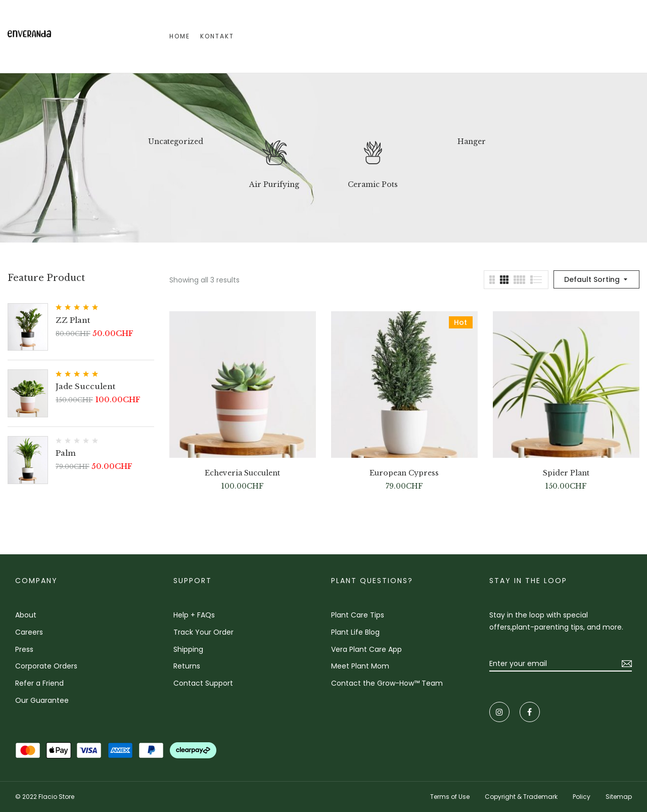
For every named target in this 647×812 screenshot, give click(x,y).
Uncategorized (176, 142)
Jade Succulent (85, 386)
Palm (66, 453)
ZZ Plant (73, 320)
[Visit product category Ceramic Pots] (373, 155)
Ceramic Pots (373, 185)
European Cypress (404, 473)
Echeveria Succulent (242, 473)
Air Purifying (274, 185)
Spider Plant (566, 473)
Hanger (472, 142)
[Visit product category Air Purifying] (274, 155)
